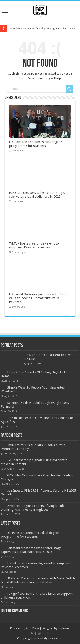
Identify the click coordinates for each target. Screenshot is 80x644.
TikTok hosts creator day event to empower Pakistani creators (34, 245)
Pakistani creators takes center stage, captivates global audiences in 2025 (37, 195)
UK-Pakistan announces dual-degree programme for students (42, 28)
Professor (64, 628)
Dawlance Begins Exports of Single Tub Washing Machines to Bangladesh (32, 508)
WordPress (32, 628)
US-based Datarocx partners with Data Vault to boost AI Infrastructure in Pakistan (38, 298)
